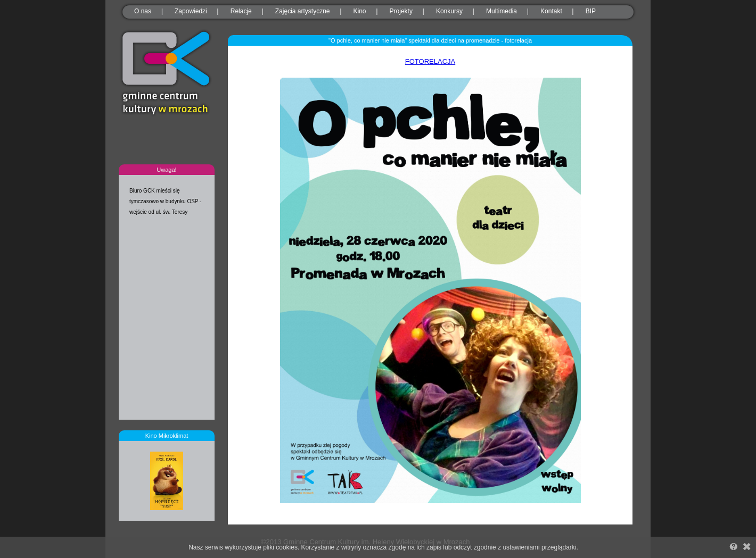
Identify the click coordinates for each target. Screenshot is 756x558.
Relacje (241, 11)
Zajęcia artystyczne (303, 11)
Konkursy (449, 11)
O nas (143, 11)
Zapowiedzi (191, 11)
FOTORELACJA (430, 61)
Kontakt (551, 11)
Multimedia (502, 11)
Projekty (401, 11)
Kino (360, 11)
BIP (591, 11)
